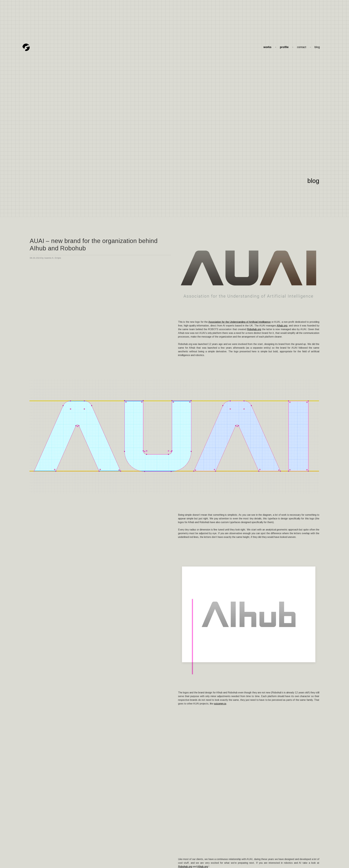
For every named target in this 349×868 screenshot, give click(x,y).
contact (302, 47)
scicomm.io (220, 704)
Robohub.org (254, 329)
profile (284, 47)
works (267, 47)
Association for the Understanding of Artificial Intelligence (240, 322)
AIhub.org (282, 326)
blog (317, 47)
